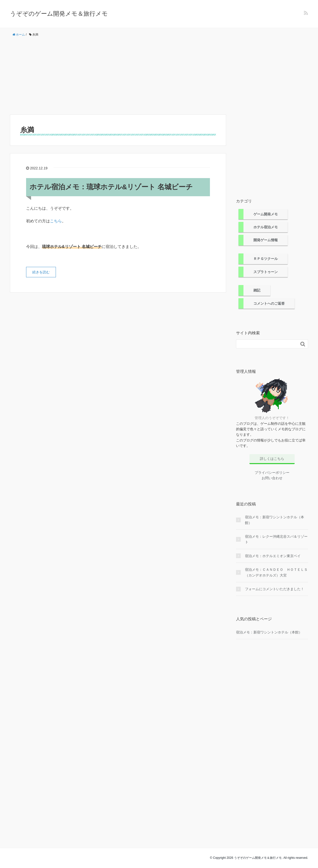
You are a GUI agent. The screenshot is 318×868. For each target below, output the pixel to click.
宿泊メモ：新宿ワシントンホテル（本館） (275, 520)
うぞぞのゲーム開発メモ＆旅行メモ (59, 14)
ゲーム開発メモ (266, 214)
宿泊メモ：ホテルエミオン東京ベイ (273, 556)
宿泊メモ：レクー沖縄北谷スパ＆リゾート (276, 539)
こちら (56, 221)
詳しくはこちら (272, 459)
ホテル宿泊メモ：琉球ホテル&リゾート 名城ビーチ (111, 187)
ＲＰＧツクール (266, 259)
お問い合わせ (272, 478)
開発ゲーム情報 (266, 240)
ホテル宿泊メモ (266, 227)
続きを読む (41, 272)
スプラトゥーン (266, 272)
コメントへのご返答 (269, 303)
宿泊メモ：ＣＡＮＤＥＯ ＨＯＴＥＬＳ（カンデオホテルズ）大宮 (276, 572)
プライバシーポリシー (272, 473)
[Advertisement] (159, 76)
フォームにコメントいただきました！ (275, 589)
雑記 (257, 290)
